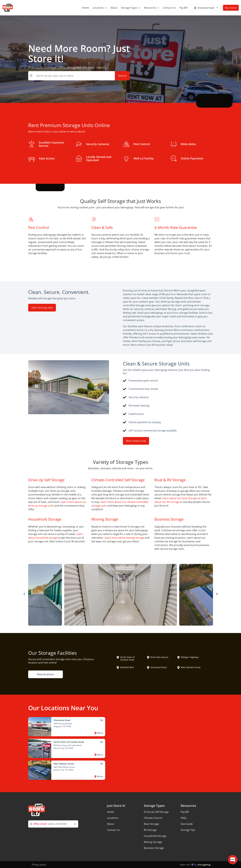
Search (122, 76)
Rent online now (136, 441)
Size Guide (187, 824)
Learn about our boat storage (180, 498)
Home (111, 812)
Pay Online (231, 8)
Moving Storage (153, 842)
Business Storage (154, 848)
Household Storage (155, 836)
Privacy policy (39, 865)
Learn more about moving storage (124, 538)
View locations (45, 674)
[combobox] (53, 824)
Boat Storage (151, 824)
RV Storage (150, 830)
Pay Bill (185, 812)
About (111, 824)
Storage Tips (188, 830)
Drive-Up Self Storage (156, 812)
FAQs (184, 818)
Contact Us (113, 830)
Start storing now (42, 308)
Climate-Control (153, 818)
